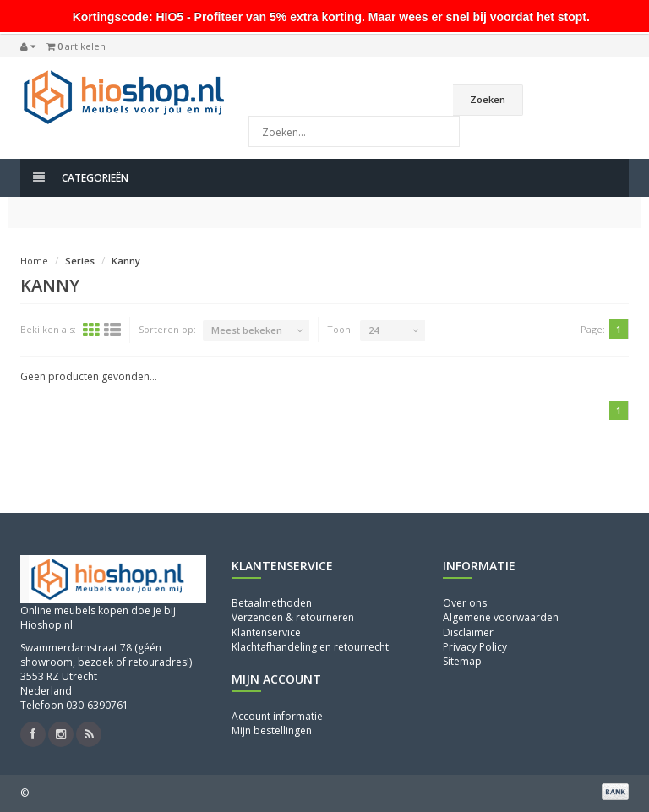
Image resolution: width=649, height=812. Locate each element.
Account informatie (277, 716)
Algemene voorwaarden (501, 617)
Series (80, 261)
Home (34, 261)
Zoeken (488, 99)
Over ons (465, 603)
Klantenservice (266, 632)
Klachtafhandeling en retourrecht (310, 647)
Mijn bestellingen (272, 730)
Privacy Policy (475, 647)
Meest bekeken (247, 330)
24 (374, 330)
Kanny (126, 261)
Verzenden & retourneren (293, 617)
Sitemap (462, 661)
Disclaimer (468, 632)
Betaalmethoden (272, 603)
